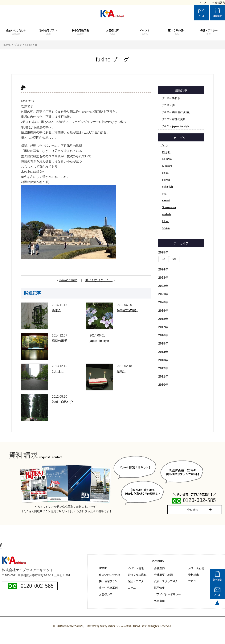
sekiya (166, 228)
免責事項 (159, 601)
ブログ (164, 145)
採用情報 (159, 588)
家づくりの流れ (177, 32)
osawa (166, 180)
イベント (145, 32)
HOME (103, 568)
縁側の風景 (59, 341)
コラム (132, 588)
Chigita (166, 152)
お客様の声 (113, 32)
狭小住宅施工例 (80, 32)
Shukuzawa (169, 207)
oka (164, 194)
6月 (174, 259)
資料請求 (194, 575)
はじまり (58, 371)
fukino (166, 221)
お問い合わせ (196, 568)
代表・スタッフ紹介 (166, 581)
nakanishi (168, 187)
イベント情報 (136, 568)
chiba (165, 173)
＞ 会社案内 (218, 3)
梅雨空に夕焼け (127, 310)
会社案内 (159, 568)
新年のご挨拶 (68, 280)
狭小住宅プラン (48, 32)
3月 (164, 259)
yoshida (167, 214)
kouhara (167, 159)
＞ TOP (203, 3)
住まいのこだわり (16, 32)
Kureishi (167, 166)
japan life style (99, 341)
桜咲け (121, 371)
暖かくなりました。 (99, 280)
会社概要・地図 (163, 575)
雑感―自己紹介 (63, 402)
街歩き (56, 310)
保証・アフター (209, 32)
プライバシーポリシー (167, 594)
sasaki (166, 200)
